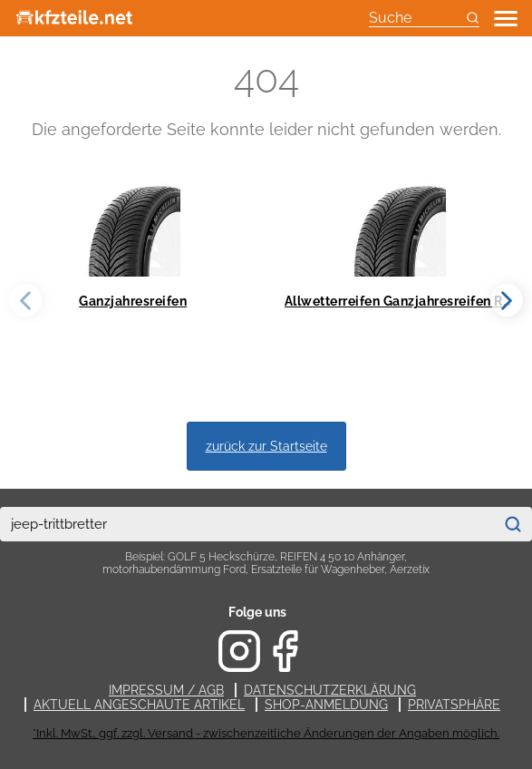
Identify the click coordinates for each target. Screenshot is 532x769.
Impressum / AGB (166, 690)
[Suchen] (513, 524)
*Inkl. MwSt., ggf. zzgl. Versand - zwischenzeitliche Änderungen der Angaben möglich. (266, 733)
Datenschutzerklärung (330, 690)
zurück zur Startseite (266, 446)
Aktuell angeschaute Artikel (139, 705)
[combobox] (247, 524)
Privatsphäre (454, 705)
